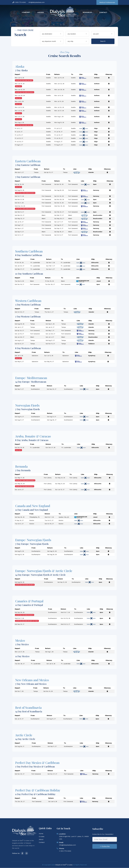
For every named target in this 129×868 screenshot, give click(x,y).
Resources (88, 13)
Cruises (41, 12)
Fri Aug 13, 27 (59, 146)
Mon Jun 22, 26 (59, 85)
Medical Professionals (107, 2)
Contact (103, 12)
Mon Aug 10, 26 (59, 124)
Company (27, 13)
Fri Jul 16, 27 (58, 133)
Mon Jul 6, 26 (59, 97)
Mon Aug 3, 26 (59, 118)
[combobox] (52, 34)
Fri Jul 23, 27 (58, 136)
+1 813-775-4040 (19, 2)
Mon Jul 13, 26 (59, 103)
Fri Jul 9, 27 (58, 129)
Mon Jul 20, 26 (59, 108)
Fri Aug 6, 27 (58, 143)
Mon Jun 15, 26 (59, 79)
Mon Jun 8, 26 (19, 79)
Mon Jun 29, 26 (59, 91)
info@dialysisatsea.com (37, 2)
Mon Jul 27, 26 (59, 112)
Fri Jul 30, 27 (59, 139)
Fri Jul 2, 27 (19, 129)
